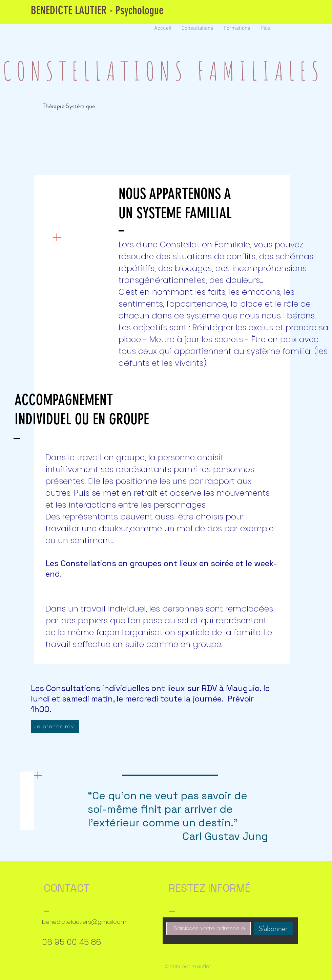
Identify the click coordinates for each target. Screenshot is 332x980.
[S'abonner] (273, 929)
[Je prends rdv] (55, 727)
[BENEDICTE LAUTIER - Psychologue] (97, 10)
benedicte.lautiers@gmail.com (84, 922)
